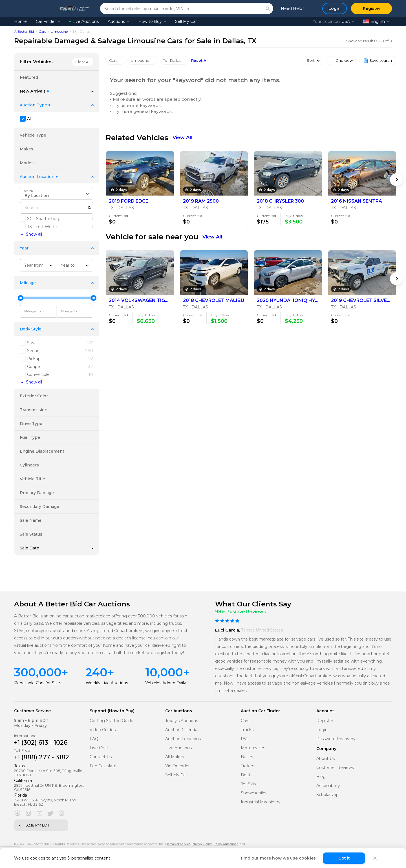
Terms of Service (179, 844)
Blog (321, 777)
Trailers (247, 766)
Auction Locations (183, 739)
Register (325, 721)
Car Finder (46, 21)
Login (322, 730)
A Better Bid (24, 31)
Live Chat (99, 748)
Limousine (59, 31)
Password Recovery (336, 739)
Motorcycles (253, 748)
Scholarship (327, 795)
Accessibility (328, 786)
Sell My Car (186, 21)
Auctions (116, 21)
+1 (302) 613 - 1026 (41, 743)
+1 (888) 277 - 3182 (42, 757)
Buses (247, 757)
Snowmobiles (254, 793)
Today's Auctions (182, 721)
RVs (245, 739)
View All (183, 137)
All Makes (175, 757)
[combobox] (57, 194)
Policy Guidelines (226, 844)
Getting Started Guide (112, 721)
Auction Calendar (182, 730)
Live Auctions (84, 21)
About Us (326, 759)
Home (20, 21)
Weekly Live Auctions (107, 683)
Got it (344, 858)
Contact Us (101, 757)
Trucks (247, 730)
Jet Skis (248, 784)
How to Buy (150, 21)
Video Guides (103, 730)
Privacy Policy (202, 844)
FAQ (94, 739)
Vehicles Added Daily (166, 683)
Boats (247, 775)
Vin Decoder (177, 766)
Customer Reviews (335, 768)
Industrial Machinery (261, 802)
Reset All (200, 61)
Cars (42, 31)
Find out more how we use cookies (278, 858)
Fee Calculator (104, 766)
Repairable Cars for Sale (37, 683)
